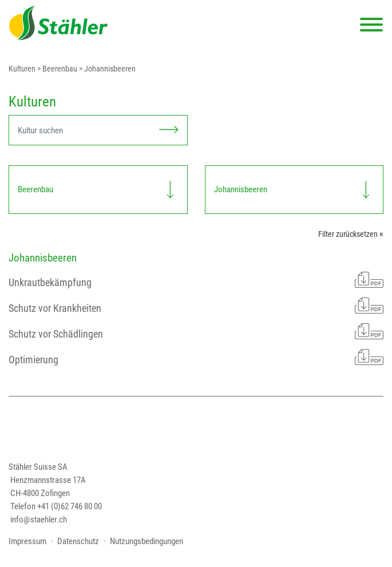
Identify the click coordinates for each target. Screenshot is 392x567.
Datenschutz (78, 541)
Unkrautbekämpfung (196, 280)
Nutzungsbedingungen (146, 541)
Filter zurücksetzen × (351, 234)
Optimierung (196, 357)
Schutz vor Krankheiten (196, 306)
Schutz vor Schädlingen (196, 331)
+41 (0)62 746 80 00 (70, 506)
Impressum (27, 541)
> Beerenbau (56, 69)
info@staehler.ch (39, 520)
